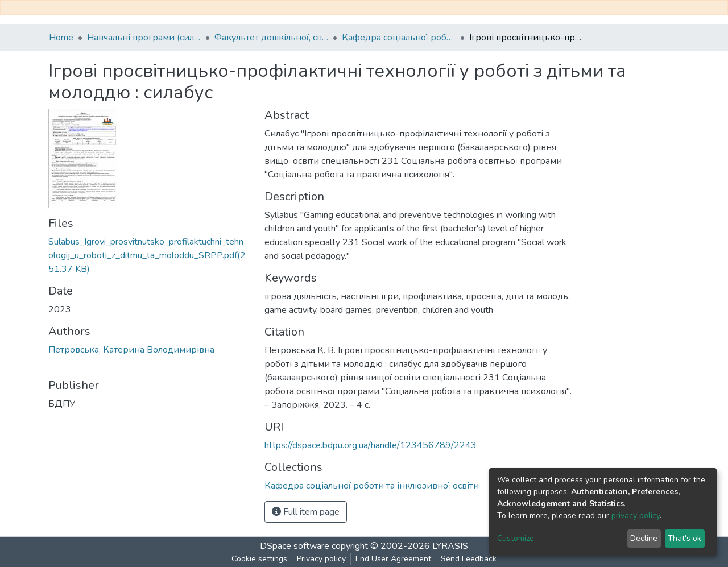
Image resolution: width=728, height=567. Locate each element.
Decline (644, 538)
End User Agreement (393, 559)
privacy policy (636, 516)
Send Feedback (469, 559)
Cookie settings (259, 559)
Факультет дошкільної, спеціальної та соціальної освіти (271, 38)
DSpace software (295, 546)
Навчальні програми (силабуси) (144, 38)
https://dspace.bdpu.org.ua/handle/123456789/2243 (371, 445)
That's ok (684, 538)
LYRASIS (450, 546)
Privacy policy (321, 559)
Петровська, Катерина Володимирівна (131, 350)
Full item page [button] (306, 512)
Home (61, 38)
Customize (516, 538)
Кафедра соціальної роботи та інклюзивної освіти (399, 38)
